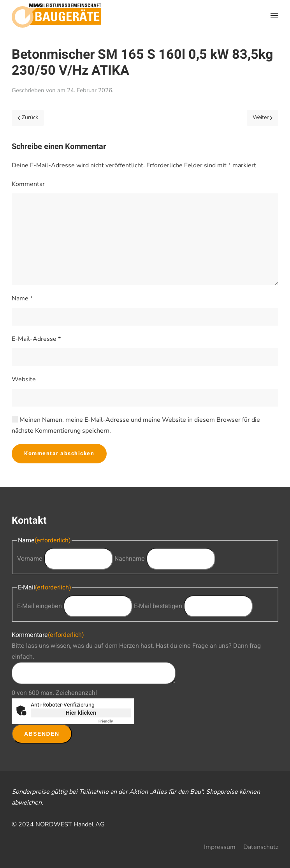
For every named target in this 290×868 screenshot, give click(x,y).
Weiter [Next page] (263, 117)
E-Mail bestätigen (158, 606)
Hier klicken (81, 713)
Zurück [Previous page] (28, 117)
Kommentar (28, 184)
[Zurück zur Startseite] (56, 16)
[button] (274, 16)
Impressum (220, 847)
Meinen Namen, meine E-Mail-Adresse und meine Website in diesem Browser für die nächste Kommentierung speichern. (136, 425)
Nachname (130, 559)
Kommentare (48, 635)
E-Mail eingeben (40, 606)
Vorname (30, 559)
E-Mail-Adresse (36, 339)
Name (22, 298)
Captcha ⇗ (115, 721)
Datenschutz (261, 847)
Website (24, 379)
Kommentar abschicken (59, 453)
